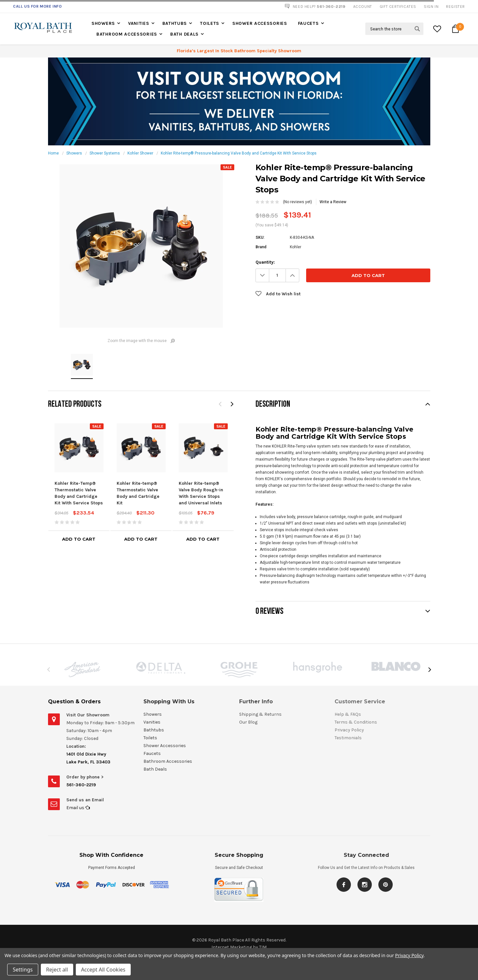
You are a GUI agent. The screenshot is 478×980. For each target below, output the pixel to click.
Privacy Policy (409, 955)
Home (53, 153)
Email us (78, 808)
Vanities (139, 23)
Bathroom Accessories (127, 34)
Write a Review (333, 202)
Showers (103, 23)
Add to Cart (79, 539)
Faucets (308, 23)
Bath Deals (184, 34)
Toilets (210, 23)
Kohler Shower (140, 153)
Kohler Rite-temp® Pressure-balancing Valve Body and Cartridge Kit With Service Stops (239, 153)
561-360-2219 (81, 785)
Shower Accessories (260, 23)
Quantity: (265, 262)
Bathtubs (175, 23)
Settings (23, 970)
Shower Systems (105, 153)
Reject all (57, 970)
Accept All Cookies (103, 970)
